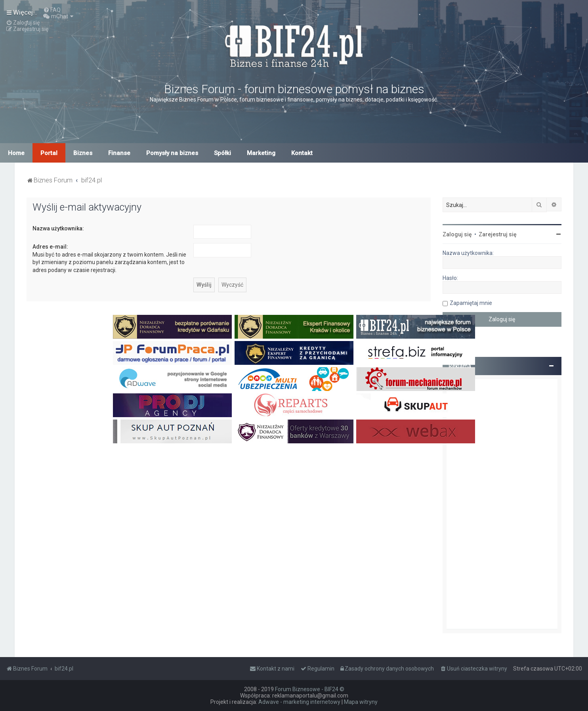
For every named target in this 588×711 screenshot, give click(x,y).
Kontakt (302, 153)
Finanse (119, 153)
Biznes (83, 153)
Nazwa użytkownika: (58, 228)
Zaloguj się (457, 234)
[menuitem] (52, 10)
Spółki (222, 153)
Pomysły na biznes (172, 153)
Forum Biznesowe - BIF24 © (310, 689)
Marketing (261, 153)
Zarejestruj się (498, 234)
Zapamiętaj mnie (471, 303)
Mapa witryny (361, 702)
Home (16, 153)
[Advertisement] (502, 504)
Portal (49, 153)
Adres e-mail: (50, 247)
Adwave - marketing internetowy (299, 702)
